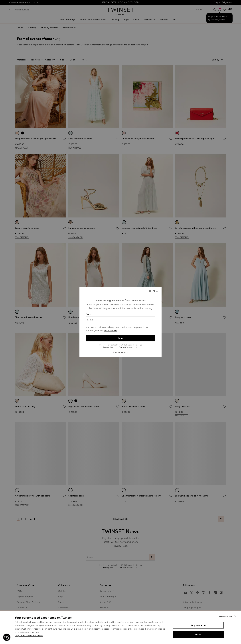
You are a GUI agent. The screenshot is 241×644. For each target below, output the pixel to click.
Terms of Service (126, 347)
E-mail (120, 318)
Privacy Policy (111, 331)
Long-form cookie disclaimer (29, 635)
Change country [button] (120, 352)
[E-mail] (120, 320)
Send (121, 338)
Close (154, 291)
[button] (199, 625)
